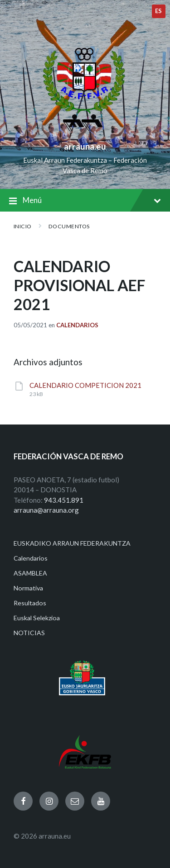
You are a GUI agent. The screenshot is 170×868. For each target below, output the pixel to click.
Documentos (69, 226)
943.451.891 (64, 500)
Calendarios (77, 325)
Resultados (30, 603)
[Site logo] (85, 132)
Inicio (23, 226)
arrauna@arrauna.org (46, 510)
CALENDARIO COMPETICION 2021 (85, 385)
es (159, 11)
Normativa (28, 588)
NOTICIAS (29, 633)
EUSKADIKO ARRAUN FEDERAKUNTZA (72, 543)
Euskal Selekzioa (37, 618)
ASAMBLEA (30, 573)
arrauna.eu (85, 146)
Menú (85, 201)
